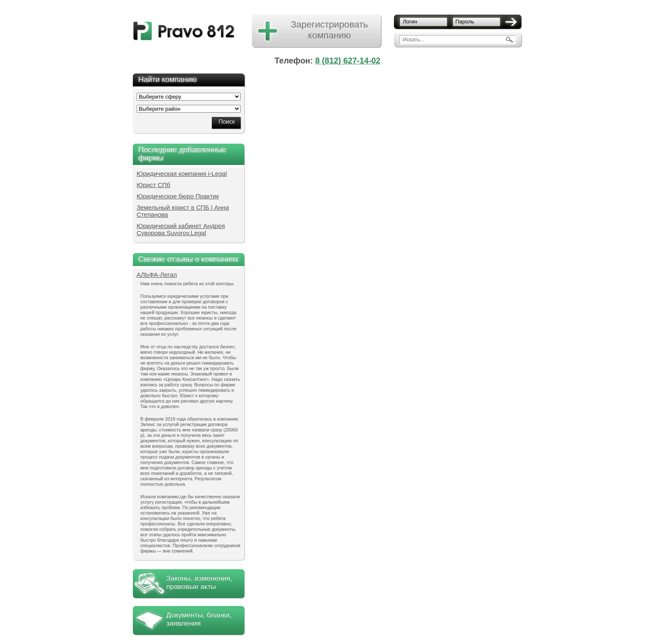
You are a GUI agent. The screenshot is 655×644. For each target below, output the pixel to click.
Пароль (465, 22)
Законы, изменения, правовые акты (199, 582)
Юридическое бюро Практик (178, 196)
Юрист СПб (154, 185)
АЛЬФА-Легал (157, 275)
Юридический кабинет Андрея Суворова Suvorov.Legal (181, 229)
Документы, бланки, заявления (199, 619)
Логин (410, 22)
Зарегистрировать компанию (329, 30)
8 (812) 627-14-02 (348, 61)
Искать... (414, 39)
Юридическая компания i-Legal (182, 174)
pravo (184, 31)
